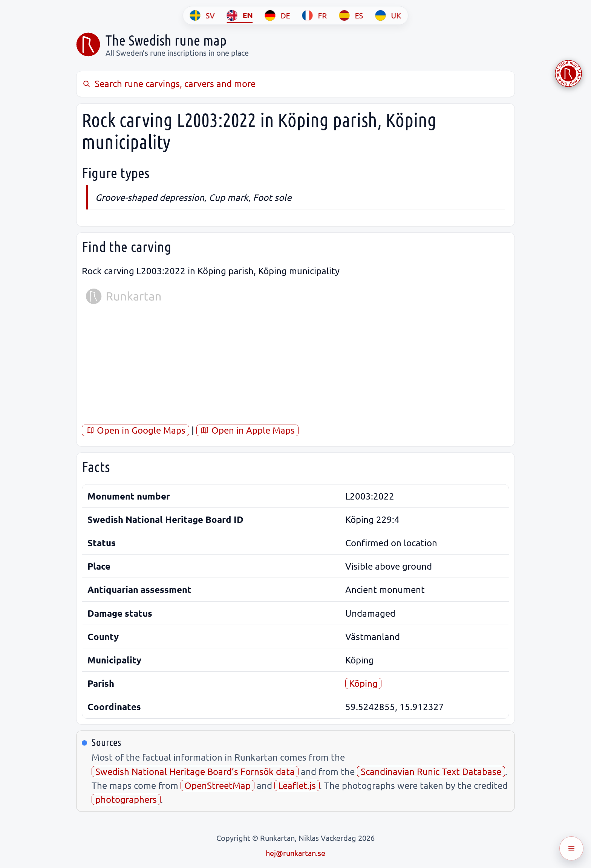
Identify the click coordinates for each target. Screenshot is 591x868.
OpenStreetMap (217, 785)
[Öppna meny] (571, 848)
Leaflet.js (297, 785)
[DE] (278, 15)
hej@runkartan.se (295, 853)
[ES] (351, 15)
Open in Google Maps (136, 430)
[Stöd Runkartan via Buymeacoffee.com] (568, 73)
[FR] (315, 15)
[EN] (240, 15)
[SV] (202, 15)
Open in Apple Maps (247, 430)
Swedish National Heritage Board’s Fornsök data (195, 771)
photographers (126, 799)
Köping (363, 683)
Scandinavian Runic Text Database (431, 771)
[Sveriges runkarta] (88, 44)
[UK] (388, 15)
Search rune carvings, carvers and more (169, 83)
